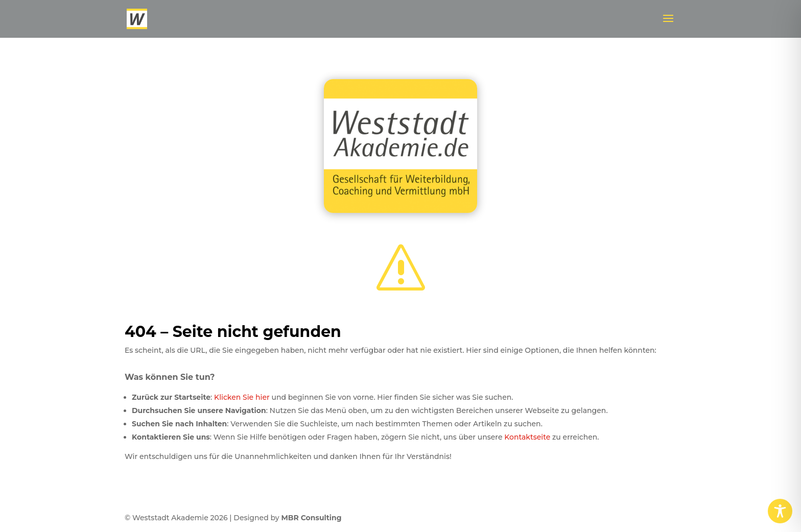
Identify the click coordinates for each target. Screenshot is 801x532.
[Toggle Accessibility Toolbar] (780, 511)
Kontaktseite (527, 437)
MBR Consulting (311, 518)
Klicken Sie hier (242, 397)
